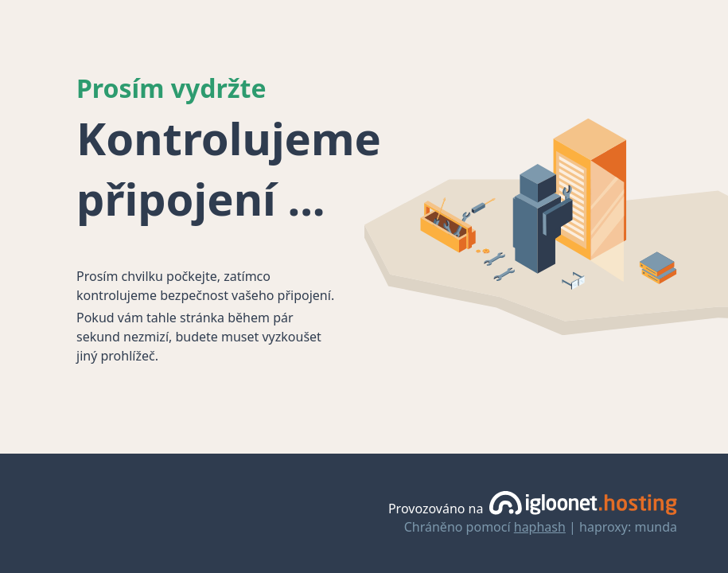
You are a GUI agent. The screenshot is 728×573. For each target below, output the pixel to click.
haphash (540, 527)
